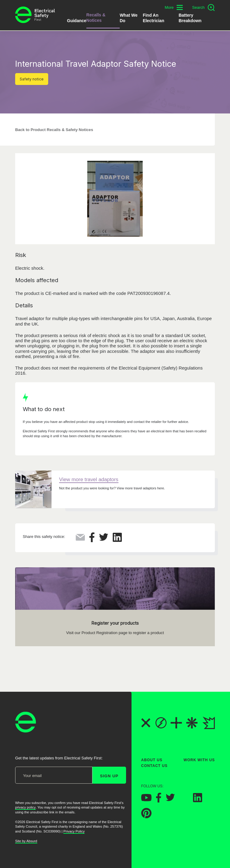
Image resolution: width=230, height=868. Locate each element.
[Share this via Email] (80, 539)
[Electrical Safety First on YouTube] (146, 800)
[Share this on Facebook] (92, 540)
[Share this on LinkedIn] (117, 540)
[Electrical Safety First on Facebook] (159, 801)
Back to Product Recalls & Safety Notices (54, 130)
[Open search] (203, 8)
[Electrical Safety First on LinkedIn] (198, 800)
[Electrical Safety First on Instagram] (184, 800)
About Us (152, 760)
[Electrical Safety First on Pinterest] (146, 817)
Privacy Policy (74, 831)
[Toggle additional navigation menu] (174, 7)
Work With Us (199, 760)
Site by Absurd (26, 841)
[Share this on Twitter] (104, 539)
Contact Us (154, 766)
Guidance (77, 21)
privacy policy (25, 808)
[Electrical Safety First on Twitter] (170, 800)
